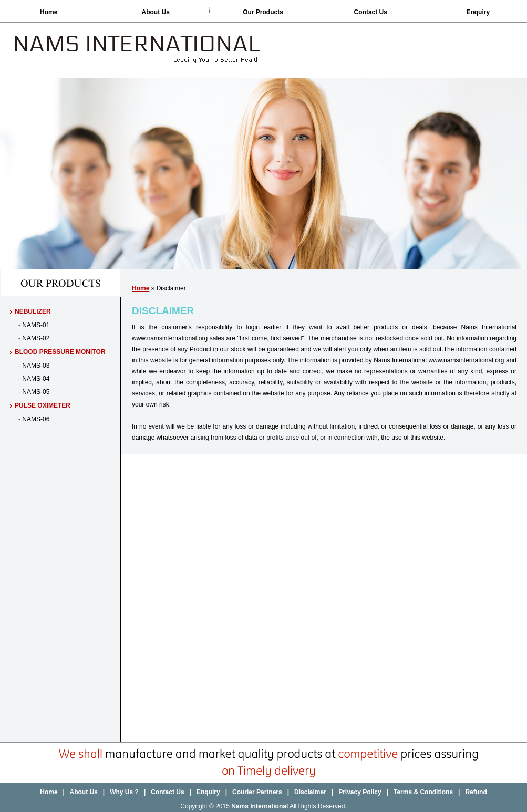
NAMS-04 (36, 379)
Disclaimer (310, 792)
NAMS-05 (36, 392)
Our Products (263, 12)
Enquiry (478, 12)
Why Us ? (125, 792)
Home (49, 12)
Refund (476, 792)
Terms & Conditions (423, 792)
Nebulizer (33, 311)
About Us (156, 12)
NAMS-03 (36, 366)
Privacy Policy (360, 792)
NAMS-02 (36, 338)
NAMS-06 (36, 419)
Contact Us (371, 12)
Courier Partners (257, 792)
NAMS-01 (36, 325)
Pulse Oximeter (43, 405)
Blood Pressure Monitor (60, 352)
